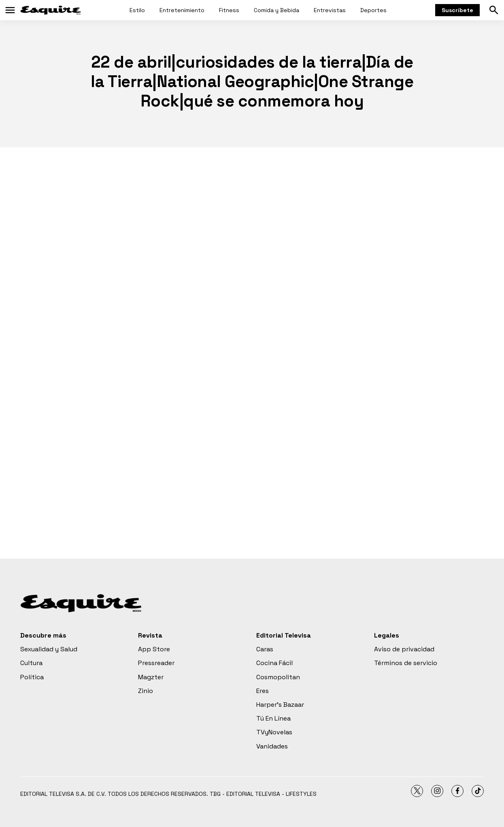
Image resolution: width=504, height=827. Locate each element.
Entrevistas (330, 10)
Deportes (373, 10)
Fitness (229, 10)
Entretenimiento (182, 10)
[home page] (51, 10)
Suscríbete (457, 10)
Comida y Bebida (276, 10)
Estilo (137, 10)
